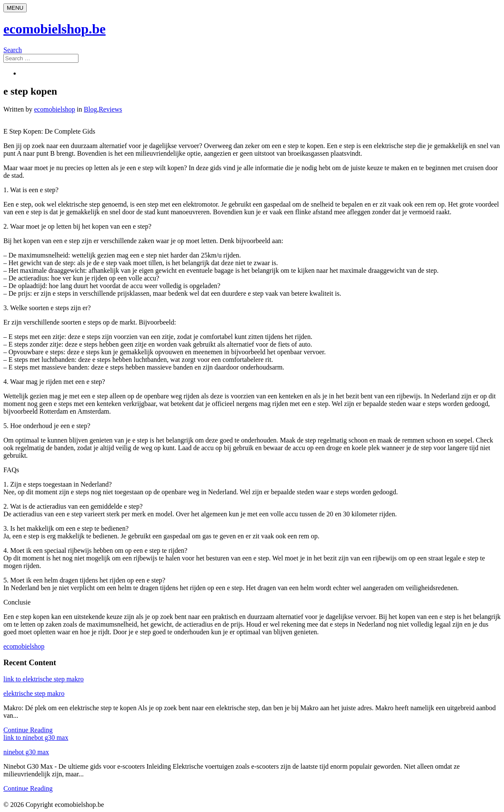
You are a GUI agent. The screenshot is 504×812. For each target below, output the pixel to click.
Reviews (111, 109)
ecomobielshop (55, 109)
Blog (91, 109)
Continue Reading (28, 730)
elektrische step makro (34, 693)
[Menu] (15, 8)
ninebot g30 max (26, 752)
